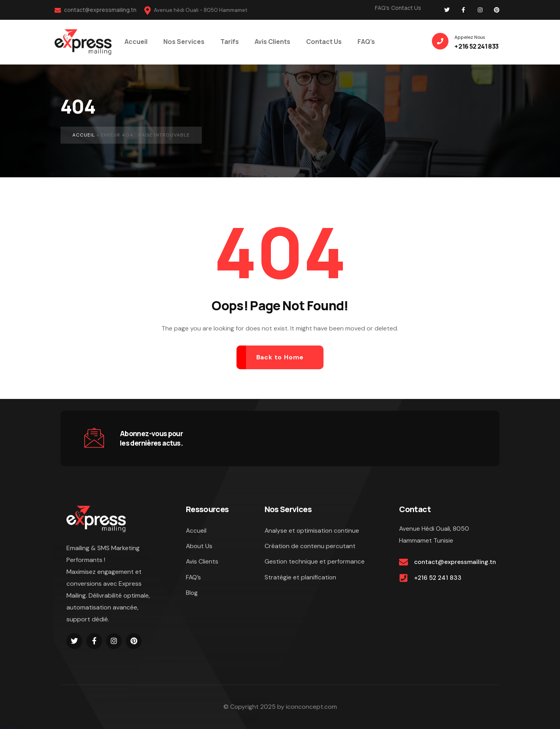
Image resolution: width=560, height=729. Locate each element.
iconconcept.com (311, 707)
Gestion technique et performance (315, 563)
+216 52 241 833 (439, 579)
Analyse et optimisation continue (313, 531)
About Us (200, 547)
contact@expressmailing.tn (96, 10)
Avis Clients (202, 563)
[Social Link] (447, 10)
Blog (192, 594)
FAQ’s (382, 8)
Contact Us (406, 8)
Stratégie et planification (301, 578)
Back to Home (280, 357)
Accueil (84, 135)
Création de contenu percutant (310, 547)
